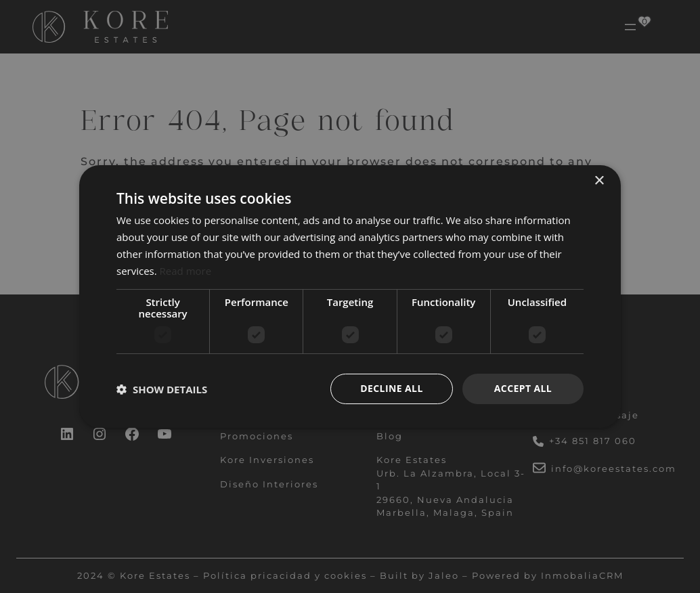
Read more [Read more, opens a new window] (186, 271)
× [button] (599, 181)
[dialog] (350, 296)
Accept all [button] (523, 388)
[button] (162, 389)
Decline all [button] (391, 388)
